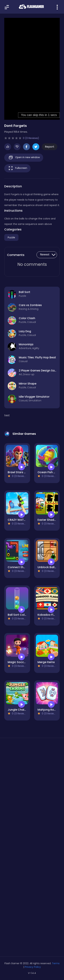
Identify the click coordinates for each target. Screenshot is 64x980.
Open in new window (24, 158)
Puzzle (11, 237)
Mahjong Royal (48, 710)
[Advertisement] (32, 781)
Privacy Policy (33, 967)
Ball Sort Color (18, 615)
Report (50, 147)
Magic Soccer (17, 662)
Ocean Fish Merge (50, 472)
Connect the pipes (21, 567)
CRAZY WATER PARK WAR (24, 520)
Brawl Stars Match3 (21, 472)
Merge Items (46, 662)
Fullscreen (17, 168)
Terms (56, 963)
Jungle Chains (18, 710)
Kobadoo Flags (48, 615)
